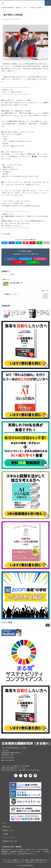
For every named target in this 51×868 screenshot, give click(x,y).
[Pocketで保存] (25, 243)
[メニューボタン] (3, 3)
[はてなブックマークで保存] (18, 243)
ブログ (5, 11)
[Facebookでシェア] (12, 243)
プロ (5, 275)
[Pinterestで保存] (32, 243)
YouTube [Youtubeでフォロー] (18, 262)
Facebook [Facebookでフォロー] (11, 259)
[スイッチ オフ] (42, 3)
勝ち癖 (12, 275)
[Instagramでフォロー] (26, 776)
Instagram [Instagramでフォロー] (40, 259)
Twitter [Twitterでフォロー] (25, 259)
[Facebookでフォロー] (16, 776)
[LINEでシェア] (39, 243)
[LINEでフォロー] (35, 776)
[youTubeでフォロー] (30, 776)
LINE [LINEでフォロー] (33, 262)
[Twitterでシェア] (5, 243)
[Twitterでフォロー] (21, 776)
